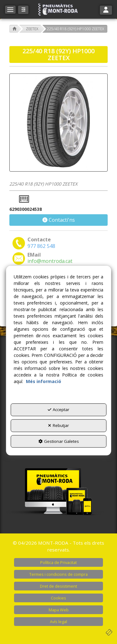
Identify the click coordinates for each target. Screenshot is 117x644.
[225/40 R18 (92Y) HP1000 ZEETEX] (58, 123)
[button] (59, 9)
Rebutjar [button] (58, 425)
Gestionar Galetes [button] (59, 441)
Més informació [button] (44, 382)
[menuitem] (58, 562)
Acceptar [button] (58, 410)
